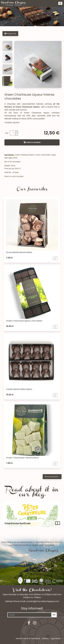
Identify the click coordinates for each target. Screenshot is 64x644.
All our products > (52, 477)
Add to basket (32, 142)
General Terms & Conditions (28, 638)
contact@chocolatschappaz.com (43, 601)
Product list (10, 34)
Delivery (45, 638)
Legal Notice (56, 638)
